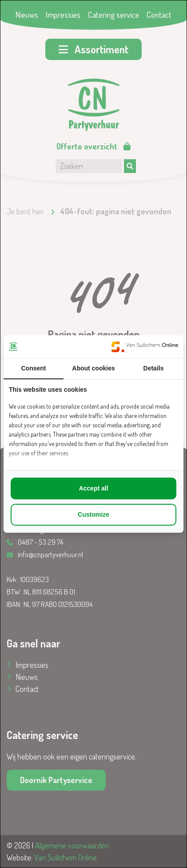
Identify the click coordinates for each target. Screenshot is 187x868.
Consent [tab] (34, 368)
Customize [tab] (93, 514)
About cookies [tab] (93, 368)
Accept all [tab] (93, 488)
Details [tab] (154, 368)
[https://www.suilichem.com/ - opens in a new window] (145, 347)
